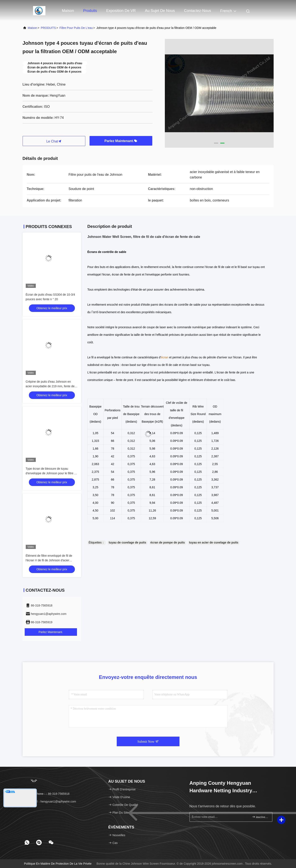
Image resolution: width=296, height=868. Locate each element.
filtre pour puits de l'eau (76, 28)
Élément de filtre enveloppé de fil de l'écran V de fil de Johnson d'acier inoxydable (49, 560)
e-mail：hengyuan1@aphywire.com (51, 801)
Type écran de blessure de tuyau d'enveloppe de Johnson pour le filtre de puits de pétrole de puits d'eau (52, 473)
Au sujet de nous (160, 11)
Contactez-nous (198, 11)
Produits (90, 11)
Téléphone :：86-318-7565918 (48, 794)
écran (165, 357)
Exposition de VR (121, 11)
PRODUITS (48, 28)
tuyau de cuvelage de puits (127, 542)
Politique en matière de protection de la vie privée (58, 864)
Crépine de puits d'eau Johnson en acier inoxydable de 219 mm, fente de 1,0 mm (50, 386)
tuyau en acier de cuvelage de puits (214, 542)
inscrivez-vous (260, 817)
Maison (68, 11)
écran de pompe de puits (168, 542)
